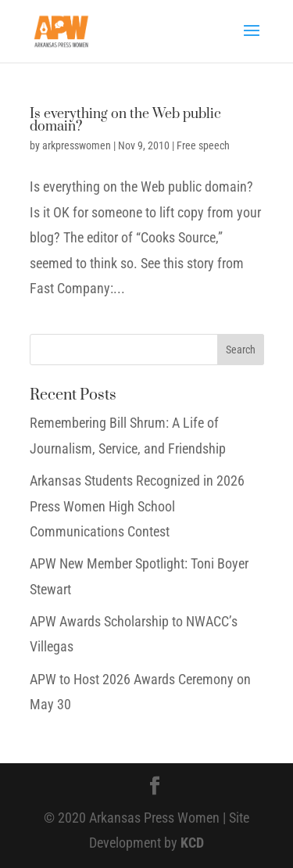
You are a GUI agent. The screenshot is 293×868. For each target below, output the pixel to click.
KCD (192, 843)
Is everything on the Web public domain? (125, 120)
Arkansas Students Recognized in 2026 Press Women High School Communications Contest (137, 506)
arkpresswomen (77, 145)
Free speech (203, 145)
